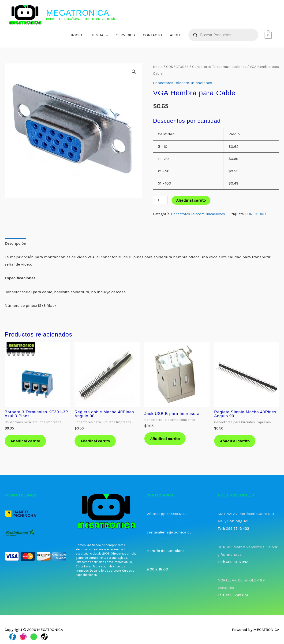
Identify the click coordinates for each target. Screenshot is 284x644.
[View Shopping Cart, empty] (268, 35)
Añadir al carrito (191, 200)
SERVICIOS (125, 35)
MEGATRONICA (78, 13)
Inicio (158, 67)
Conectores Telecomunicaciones (219, 67)
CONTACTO (152, 35)
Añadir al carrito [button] (25, 441)
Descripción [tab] (15, 243)
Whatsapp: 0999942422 (168, 514)
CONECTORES (177, 67)
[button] (134, 72)
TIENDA (97, 35)
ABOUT (176, 35)
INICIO (76, 35)
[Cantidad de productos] (160, 200)
